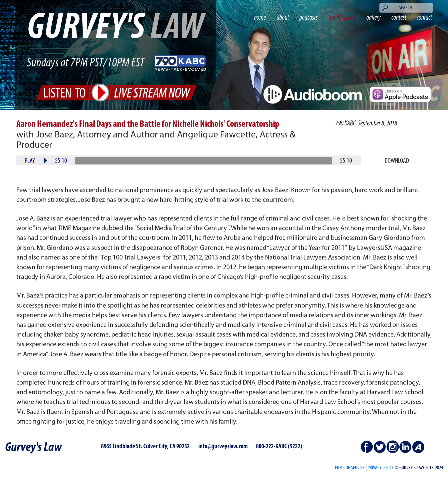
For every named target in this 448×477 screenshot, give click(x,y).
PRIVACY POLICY (381, 468)
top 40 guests (342, 18)
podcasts (308, 18)
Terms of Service (349, 468)
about (283, 18)
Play (30, 161)
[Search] (406, 8)
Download (397, 161)
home (260, 18)
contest (399, 18)
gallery (373, 18)
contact (424, 18)
